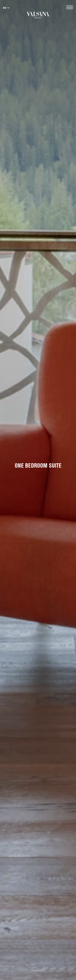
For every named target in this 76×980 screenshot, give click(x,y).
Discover (38, 973)
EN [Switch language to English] (6, 8)
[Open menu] (70, 8)
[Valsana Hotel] (38, 15)
